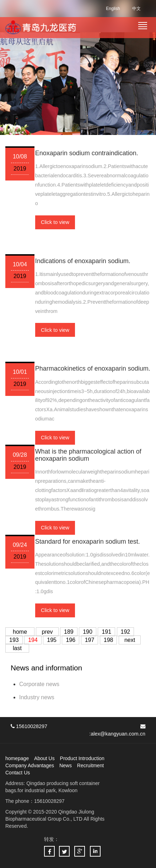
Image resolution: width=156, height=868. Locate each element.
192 (126, 632)
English (113, 9)
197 (90, 640)
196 (71, 640)
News (66, 765)
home (20, 632)
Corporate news (39, 684)
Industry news (37, 697)
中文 (136, 9)
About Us (44, 758)
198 (109, 640)
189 (69, 632)
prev (47, 632)
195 (52, 640)
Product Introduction (82, 758)
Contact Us (18, 773)
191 (106, 632)
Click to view (55, 222)
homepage (17, 758)
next (130, 640)
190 (88, 632)
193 (14, 640)
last (17, 648)
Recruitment (90, 765)
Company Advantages (30, 765)
